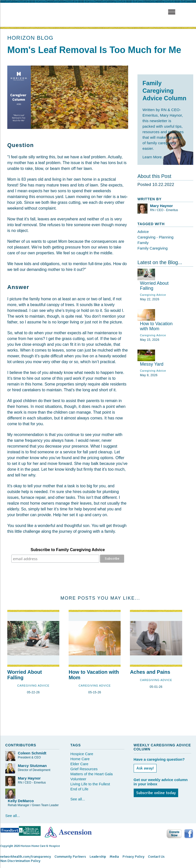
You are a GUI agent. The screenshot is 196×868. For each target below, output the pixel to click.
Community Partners (70, 857)
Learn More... (154, 157)
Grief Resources (84, 769)
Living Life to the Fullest (90, 784)
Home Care (80, 759)
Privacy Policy (133, 857)
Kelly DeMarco (21, 801)
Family (143, 243)
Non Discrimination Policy (20, 861)
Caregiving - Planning (155, 237)
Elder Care (79, 764)
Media (114, 857)
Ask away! (145, 768)
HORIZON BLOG (30, 38)
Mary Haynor (161, 206)
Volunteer (78, 779)
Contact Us (156, 857)
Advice (143, 232)
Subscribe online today (156, 793)
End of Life (79, 789)
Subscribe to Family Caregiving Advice (68, 550)
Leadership (98, 857)
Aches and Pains (150, 672)
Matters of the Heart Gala (91, 774)
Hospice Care (82, 754)
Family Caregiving (153, 248)
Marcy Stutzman (32, 766)
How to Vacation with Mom (156, 326)
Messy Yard (152, 364)
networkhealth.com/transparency (26, 857)
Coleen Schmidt (32, 753)
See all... (13, 816)
